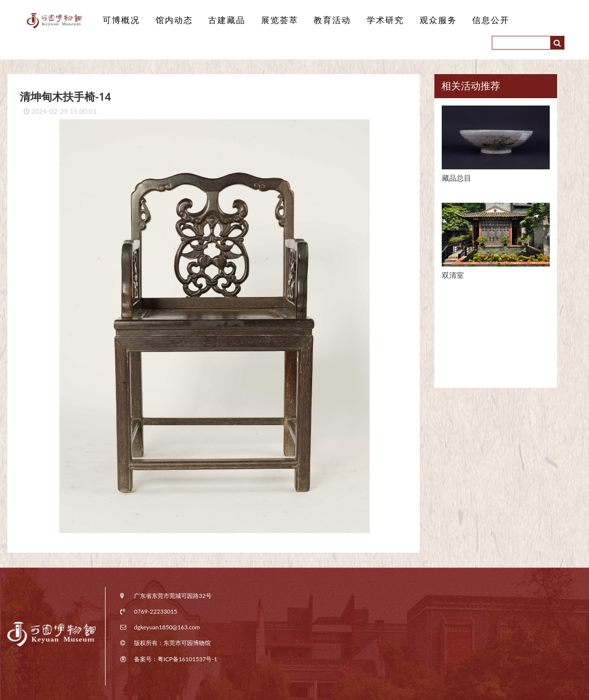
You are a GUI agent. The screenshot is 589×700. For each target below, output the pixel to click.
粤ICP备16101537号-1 (187, 659)
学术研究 (385, 20)
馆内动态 (174, 20)
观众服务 (438, 20)
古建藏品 (227, 20)
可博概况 (121, 20)
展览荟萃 (280, 20)
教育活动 (332, 20)
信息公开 (491, 20)
